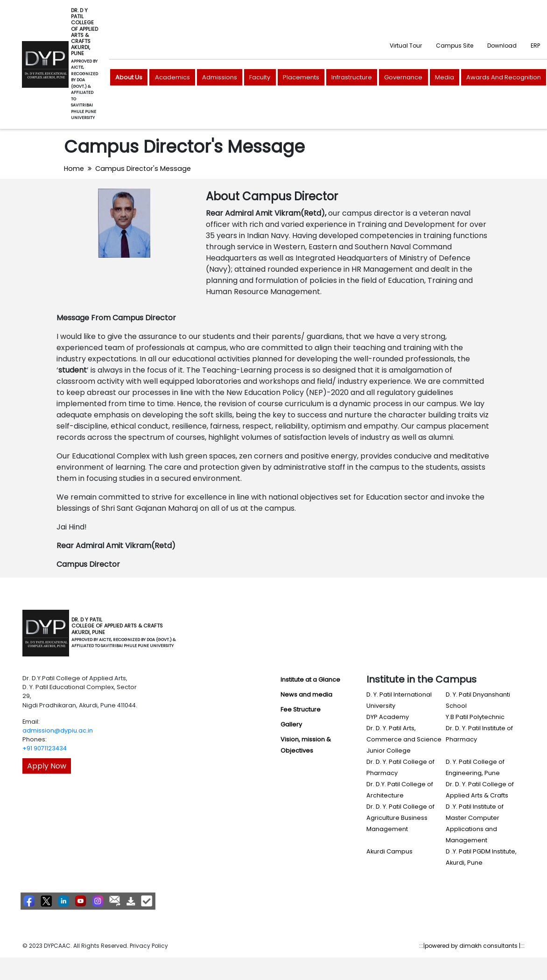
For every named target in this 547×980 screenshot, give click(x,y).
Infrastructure (352, 77)
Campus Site (455, 46)
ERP (535, 46)
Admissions (220, 77)
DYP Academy (388, 717)
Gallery (291, 724)
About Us (129, 77)
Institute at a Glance (310, 680)
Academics (172, 77)
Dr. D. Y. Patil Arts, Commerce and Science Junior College (404, 739)
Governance (403, 77)
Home (74, 169)
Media (445, 77)
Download (502, 46)
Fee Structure (301, 709)
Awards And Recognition (504, 77)
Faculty (260, 77)
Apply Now (47, 766)
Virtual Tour (406, 46)
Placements (301, 77)
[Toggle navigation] (189, 633)
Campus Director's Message (143, 169)
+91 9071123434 (45, 748)
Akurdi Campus (389, 851)
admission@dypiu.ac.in (58, 730)
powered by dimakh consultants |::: (475, 946)
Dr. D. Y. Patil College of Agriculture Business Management (400, 818)
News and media (306, 694)
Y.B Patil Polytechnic (475, 717)
